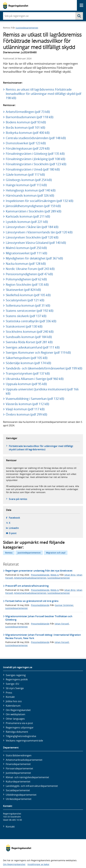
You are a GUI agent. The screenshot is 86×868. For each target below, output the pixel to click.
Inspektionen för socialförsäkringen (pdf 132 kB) (40, 201)
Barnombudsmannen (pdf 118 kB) (30, 117)
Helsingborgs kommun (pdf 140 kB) (31, 190)
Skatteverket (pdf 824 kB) (23, 290)
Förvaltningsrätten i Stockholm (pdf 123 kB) (36, 164)
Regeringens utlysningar (20, 728)
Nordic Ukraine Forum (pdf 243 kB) (30, 269)
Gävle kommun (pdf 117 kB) (25, 175)
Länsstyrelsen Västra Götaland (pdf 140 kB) (36, 243)
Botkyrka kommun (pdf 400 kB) (28, 133)
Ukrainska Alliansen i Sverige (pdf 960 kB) (35, 379)
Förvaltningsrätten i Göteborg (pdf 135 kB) (35, 154)
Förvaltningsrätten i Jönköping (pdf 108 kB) (35, 159)
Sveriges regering (16, 675)
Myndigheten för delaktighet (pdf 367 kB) (34, 258)
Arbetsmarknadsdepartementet (30, 578)
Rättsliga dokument (17, 732)
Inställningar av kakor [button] (38, 864)
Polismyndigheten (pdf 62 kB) (26, 279)
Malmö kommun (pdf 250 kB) (26, 248)
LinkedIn (14, 528)
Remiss (9, 553)
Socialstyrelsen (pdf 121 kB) (25, 300)
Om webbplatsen (15, 714)
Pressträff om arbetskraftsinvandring (27, 586)
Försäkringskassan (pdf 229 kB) (28, 148)
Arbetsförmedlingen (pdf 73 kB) (28, 112)
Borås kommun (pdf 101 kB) (25, 128)
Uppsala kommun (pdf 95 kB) (26, 384)
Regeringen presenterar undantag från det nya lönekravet (39, 571)
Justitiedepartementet (27, 28)
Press (9, 693)
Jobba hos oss (14, 701)
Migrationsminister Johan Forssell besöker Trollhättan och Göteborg (39, 618)
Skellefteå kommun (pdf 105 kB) (28, 295)
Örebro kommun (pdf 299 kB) (26, 414)
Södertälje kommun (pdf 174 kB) (28, 363)
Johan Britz (70, 575)
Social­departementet (18, 790)
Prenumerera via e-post (19, 723)
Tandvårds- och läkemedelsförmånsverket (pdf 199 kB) (44, 368)
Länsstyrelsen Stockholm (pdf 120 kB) (32, 237)
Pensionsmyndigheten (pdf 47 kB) (29, 274)
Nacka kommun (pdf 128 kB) (26, 264)
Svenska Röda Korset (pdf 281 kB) (29, 342)
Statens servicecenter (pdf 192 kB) (30, 311)
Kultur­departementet (18, 782)
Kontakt (10, 697)
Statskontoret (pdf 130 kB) (24, 326)
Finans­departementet (18, 764)
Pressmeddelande (40, 575)
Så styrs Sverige (15, 688)
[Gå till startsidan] (16, 5)
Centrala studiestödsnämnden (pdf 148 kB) (36, 138)
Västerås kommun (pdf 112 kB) (27, 404)
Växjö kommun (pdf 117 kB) (25, 409)
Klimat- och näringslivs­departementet (27, 777)
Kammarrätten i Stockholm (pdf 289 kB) (34, 211)
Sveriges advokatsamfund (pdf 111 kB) (33, 347)
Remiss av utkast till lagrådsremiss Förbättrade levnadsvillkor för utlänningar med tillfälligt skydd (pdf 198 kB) (44, 94)
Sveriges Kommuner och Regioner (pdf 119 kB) (38, 353)
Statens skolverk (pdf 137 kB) (26, 316)
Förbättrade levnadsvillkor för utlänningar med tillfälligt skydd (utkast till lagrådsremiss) (41, 448)
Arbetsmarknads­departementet (24, 760)
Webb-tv (55, 575)
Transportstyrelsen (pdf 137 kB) (28, 373)
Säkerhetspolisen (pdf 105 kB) (27, 358)
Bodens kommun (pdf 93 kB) (26, 122)
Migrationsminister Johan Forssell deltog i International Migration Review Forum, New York (43, 636)
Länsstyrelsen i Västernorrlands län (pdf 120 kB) (39, 232)
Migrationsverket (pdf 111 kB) (26, 253)
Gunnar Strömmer (64, 605)
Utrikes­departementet (19, 799)
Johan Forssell (62, 624)
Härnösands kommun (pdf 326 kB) (30, 195)
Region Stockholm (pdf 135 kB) (27, 285)
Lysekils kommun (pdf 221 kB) (27, 222)
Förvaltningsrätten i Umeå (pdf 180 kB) (33, 169)
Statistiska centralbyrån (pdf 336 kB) (31, 321)
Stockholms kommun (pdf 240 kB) (30, 332)
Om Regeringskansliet (18, 710)
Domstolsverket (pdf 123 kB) (26, 143)
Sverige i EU (12, 684)
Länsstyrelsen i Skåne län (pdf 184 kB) (32, 227)
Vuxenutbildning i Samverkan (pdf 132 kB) (35, 399)
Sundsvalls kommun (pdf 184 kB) (29, 337)
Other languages (15, 719)
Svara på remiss (18, 499)
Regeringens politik (17, 679)
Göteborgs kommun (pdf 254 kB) (29, 180)
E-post (13, 533)
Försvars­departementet (19, 768)
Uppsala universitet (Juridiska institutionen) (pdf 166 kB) (42, 391)
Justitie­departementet (18, 773)
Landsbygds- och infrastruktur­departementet (32, 786)
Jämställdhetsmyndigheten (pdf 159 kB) (33, 206)
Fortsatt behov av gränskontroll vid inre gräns (32, 601)
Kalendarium (13, 706)
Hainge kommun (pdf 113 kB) (26, 185)
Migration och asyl (56, 553)
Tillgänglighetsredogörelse (21, 736)
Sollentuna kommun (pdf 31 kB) (28, 305)
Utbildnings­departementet (21, 795)
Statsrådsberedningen (19, 755)
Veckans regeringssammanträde (24, 741)
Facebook (14, 518)
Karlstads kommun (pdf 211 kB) (28, 216)
